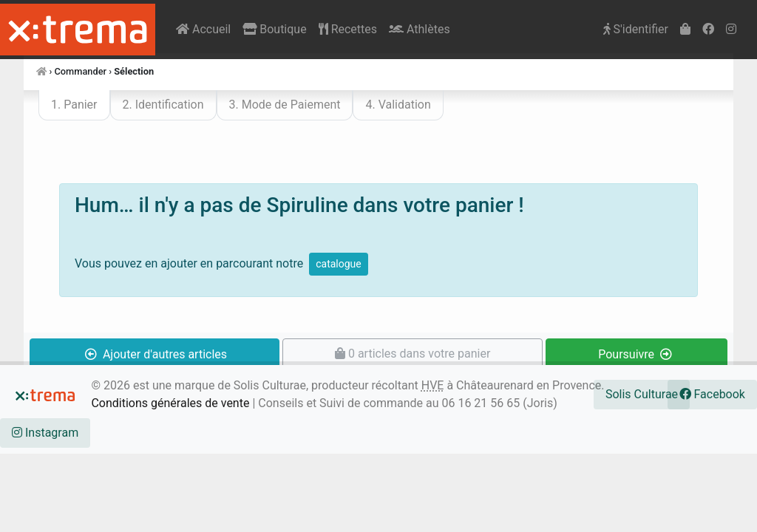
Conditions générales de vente (170, 403)
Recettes (348, 29)
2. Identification (163, 105)
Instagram (45, 433)
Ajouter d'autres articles (156, 354)
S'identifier (636, 29)
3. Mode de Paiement (285, 105)
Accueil (203, 29)
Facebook (712, 394)
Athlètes (420, 29)
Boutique (274, 29)
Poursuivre (635, 354)
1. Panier (74, 105)
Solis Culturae (642, 394)
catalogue (339, 264)
